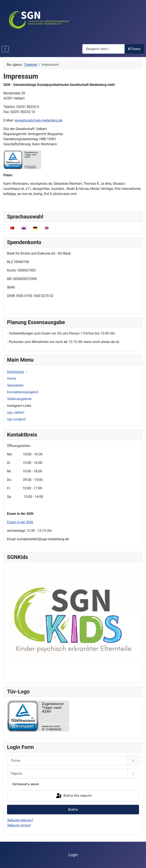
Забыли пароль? (20, 820)
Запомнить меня (25, 784)
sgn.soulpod (16, 419)
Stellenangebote (19, 399)
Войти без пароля (74, 796)
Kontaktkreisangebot (23, 392)
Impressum (16, 372)
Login (73, 855)
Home (12, 379)
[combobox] (104, 49)
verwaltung (38, 120)
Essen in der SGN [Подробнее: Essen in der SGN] (20, 522)
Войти (73, 810)
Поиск (134, 49)
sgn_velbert (16, 412)
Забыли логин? (19, 825)
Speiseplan (15, 385)
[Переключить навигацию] (5, 49)
